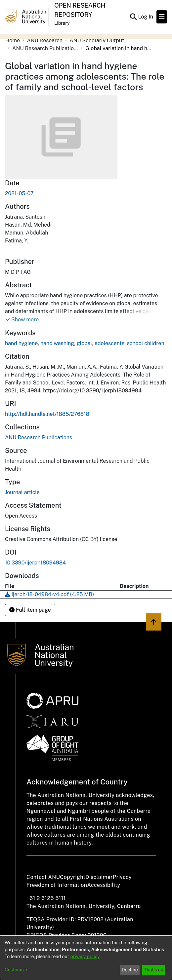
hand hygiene (21, 343)
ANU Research (45, 40)
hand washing (57, 343)
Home (13, 40)
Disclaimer (99, 877)
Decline (130, 970)
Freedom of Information (57, 885)
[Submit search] (133, 17)
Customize (16, 970)
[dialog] (86, 958)
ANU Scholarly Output (97, 40)
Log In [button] (146, 17)
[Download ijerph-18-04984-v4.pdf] (49, 594)
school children (146, 343)
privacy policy (85, 957)
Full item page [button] (30, 610)
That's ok (154, 970)
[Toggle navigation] (162, 17)
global (85, 343)
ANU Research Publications (45, 48)
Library (62, 23)
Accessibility (104, 885)
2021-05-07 (19, 193)
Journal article (22, 492)
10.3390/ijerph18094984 (35, 563)
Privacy (122, 877)
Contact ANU (43, 877)
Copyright (73, 877)
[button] (22, 320)
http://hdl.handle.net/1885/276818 (47, 414)
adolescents (109, 343)
